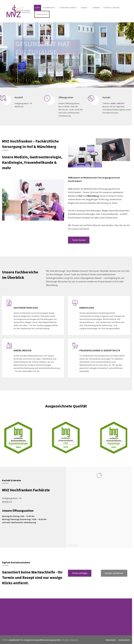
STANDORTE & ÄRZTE (69, 8)
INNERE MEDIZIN (24, 350)
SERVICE (85, 8)
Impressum (112, 640)
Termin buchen (43, 14)
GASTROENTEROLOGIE (27, 308)
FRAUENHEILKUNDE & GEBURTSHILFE (101, 350)
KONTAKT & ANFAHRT (112, 8)
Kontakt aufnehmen (115, 573)
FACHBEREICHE (50, 8)
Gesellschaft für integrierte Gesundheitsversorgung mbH (36, 640)
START (38, 8)
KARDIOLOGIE (88, 308)
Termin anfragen (81, 573)
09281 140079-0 (118, 103)
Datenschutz (125, 640)
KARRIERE (97, 8)
